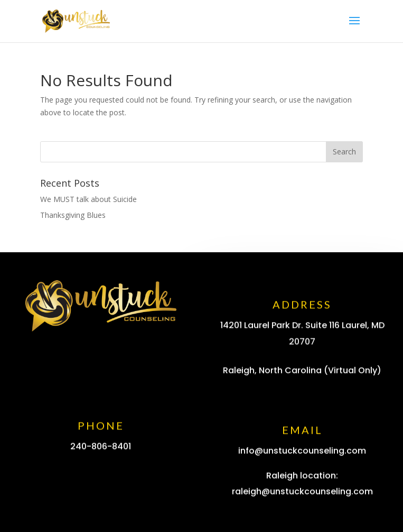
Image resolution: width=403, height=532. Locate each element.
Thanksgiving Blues (73, 215)
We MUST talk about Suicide (88, 199)
